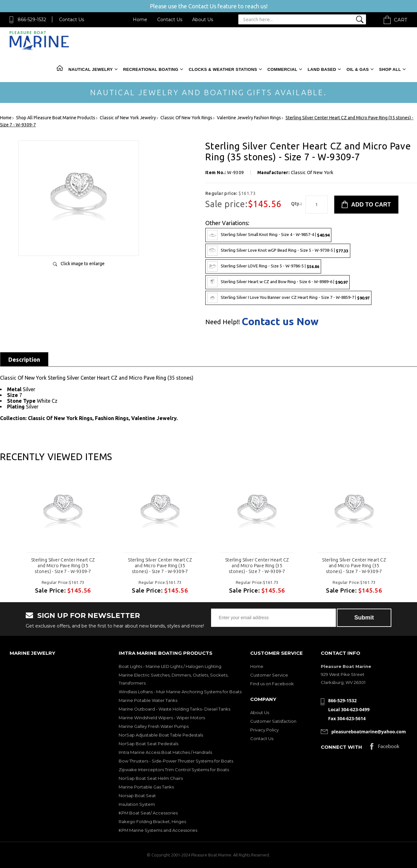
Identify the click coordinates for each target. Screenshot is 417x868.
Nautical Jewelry (90, 69)
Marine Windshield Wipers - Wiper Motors (162, 718)
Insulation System (137, 804)
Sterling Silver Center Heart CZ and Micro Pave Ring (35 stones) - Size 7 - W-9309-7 (63, 566)
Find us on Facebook (272, 684)
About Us (203, 20)
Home (140, 20)
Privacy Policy (264, 730)
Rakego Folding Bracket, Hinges (152, 822)
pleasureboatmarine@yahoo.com (369, 732)
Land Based (322, 69)
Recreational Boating (151, 69)
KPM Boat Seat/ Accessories (148, 813)
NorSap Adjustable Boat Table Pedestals (161, 735)
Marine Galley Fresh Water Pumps (154, 726)
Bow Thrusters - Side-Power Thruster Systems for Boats (176, 761)
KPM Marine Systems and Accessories (158, 830)
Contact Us (72, 20)
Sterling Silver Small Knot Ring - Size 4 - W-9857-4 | (268, 235)
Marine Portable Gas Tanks (146, 787)
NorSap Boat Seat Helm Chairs (151, 778)
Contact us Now (280, 321)
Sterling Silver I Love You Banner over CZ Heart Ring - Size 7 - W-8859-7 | (288, 298)
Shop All (390, 69)
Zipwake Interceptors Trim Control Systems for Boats (174, 770)
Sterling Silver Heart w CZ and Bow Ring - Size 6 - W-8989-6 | (277, 282)
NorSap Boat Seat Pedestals (149, 744)
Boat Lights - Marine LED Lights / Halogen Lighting (170, 666)
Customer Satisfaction (273, 721)
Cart (401, 20)
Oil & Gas (358, 69)
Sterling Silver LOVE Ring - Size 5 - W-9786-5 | (263, 266)
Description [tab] (24, 359)
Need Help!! (223, 322)
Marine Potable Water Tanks (148, 700)
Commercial (282, 69)
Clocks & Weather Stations (223, 69)
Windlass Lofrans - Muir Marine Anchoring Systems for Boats (180, 692)
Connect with (341, 747)
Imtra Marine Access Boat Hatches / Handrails (165, 752)
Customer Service (269, 675)
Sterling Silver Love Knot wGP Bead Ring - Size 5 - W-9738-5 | (278, 251)
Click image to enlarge (83, 264)
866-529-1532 (32, 20)
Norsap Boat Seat (137, 796)
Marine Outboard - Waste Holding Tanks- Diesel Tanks (174, 709)
